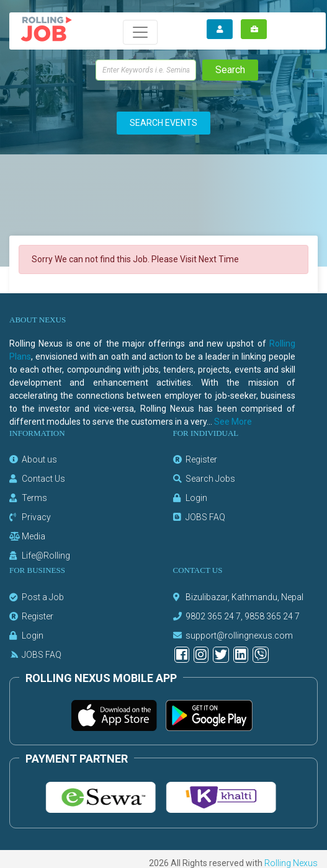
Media (34, 536)
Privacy (36, 517)
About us (39, 459)
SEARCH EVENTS (163, 123)
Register (201, 459)
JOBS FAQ (205, 517)
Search (230, 70)
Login (196, 498)
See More (233, 422)
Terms (34, 498)
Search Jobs (210, 479)
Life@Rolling (46, 556)
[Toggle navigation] (140, 32)
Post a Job (43, 597)
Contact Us (43, 479)
